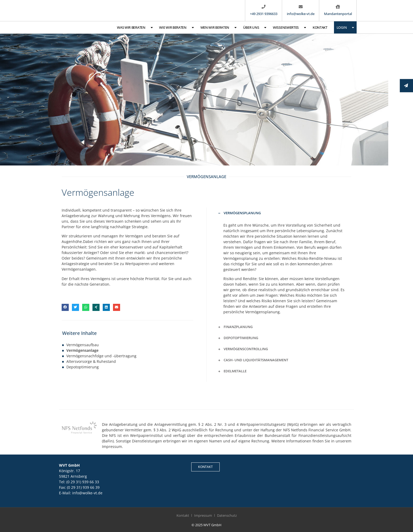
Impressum (203, 515)
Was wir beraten (135, 28)
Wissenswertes (289, 28)
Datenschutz (227, 515)
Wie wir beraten (176, 28)
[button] (65, 307)
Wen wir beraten (218, 28)
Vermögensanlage (82, 350)
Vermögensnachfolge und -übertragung (101, 356)
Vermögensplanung (242, 213)
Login (345, 28)
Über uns (255, 28)
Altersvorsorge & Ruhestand (91, 361)
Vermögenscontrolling (246, 349)
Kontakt (320, 27)
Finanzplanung (238, 327)
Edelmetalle (235, 371)
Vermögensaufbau (83, 345)
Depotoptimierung (83, 367)
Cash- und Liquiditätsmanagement (256, 360)
